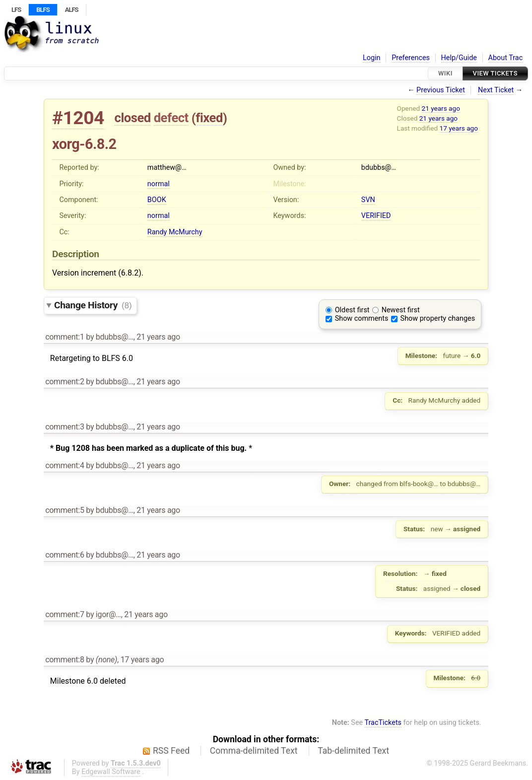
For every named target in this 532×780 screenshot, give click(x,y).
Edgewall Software (111, 772)
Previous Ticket (441, 90)
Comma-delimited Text (254, 751)
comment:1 (65, 337)
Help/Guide (459, 58)
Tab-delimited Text (353, 751)
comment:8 (65, 660)
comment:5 (65, 510)
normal (159, 184)
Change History (93, 305)
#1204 (78, 118)
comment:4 (65, 465)
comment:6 (65, 555)
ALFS (72, 10)
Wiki (445, 73)
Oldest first (352, 310)
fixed (209, 118)
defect (171, 118)
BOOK (157, 200)
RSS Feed (171, 751)
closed (133, 118)
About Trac (506, 58)
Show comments (362, 319)
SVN (368, 200)
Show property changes (438, 319)
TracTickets (383, 723)
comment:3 (65, 427)
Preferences (411, 58)
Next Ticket (496, 90)
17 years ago (459, 128)
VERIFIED (376, 216)
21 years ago (441, 108)
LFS (16, 10)
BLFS (43, 10)
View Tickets (495, 73)
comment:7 (65, 614)
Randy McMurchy (175, 232)
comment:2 (65, 382)
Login (372, 58)
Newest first (401, 310)
